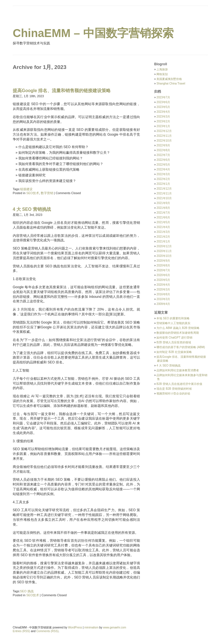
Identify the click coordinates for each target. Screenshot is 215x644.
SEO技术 (33, 193)
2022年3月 (163, 174)
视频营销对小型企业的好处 (173, 393)
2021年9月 (163, 203)
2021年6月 (163, 217)
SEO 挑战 (27, 591)
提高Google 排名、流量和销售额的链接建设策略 (62, 91)
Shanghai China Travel (171, 84)
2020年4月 (163, 285)
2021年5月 (163, 222)
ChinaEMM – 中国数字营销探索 (93, 33)
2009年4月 (163, 304)
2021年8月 (163, 208)
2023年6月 (163, 102)
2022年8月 (163, 150)
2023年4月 (163, 112)
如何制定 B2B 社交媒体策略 (174, 352)
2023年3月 (163, 117)
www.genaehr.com (115, 627)
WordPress (75, 627)
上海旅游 (162, 69)
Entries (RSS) (21, 631)
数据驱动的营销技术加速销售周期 (178, 333)
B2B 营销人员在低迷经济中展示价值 (179, 384)
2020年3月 (163, 290)
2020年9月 (163, 261)
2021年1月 (163, 241)
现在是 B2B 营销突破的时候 (174, 389)
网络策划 (162, 74)
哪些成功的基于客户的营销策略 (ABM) (181, 347)
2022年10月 (164, 141)
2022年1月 (163, 184)
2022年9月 (163, 145)
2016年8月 (163, 294)
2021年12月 (164, 189)
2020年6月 (163, 275)
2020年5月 (163, 280)
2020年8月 (163, 265)
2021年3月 (163, 232)
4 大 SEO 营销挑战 (32, 209)
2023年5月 (163, 107)
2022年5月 (163, 165)
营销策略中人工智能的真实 (173, 323)
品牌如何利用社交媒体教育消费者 (178, 370)
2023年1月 (163, 126)
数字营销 (47, 193)
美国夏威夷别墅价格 (169, 79)
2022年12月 (164, 131)
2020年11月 (164, 251)
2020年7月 (163, 270)
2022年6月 (163, 160)
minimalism (91, 627)
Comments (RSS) (47, 631)
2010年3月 (163, 299)
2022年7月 (163, 155)
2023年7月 (163, 97)
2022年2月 (163, 179)
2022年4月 (163, 169)
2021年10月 (164, 198)
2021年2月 (163, 237)
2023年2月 (163, 121)
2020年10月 (164, 256)
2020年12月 (164, 246)
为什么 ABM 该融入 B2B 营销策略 (178, 328)
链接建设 (26, 189)
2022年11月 (164, 136)
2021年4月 (163, 227)
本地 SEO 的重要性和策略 (173, 318)
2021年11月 (164, 193)
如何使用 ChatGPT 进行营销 (174, 338)
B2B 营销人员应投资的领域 (174, 342)
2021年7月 (163, 213)
